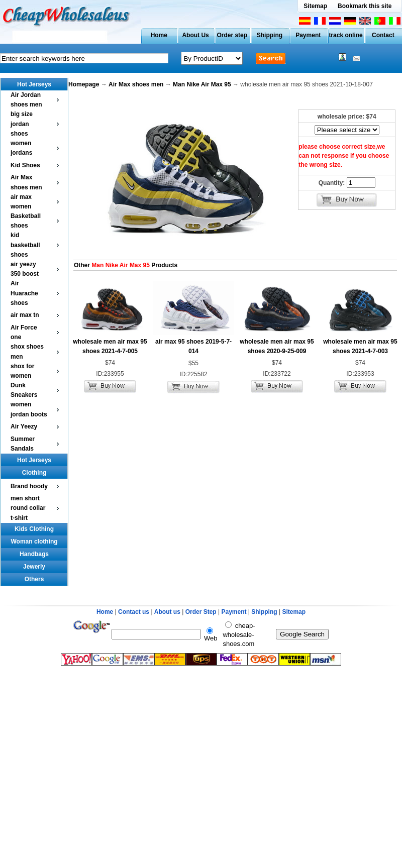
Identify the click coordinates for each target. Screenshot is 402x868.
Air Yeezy (24, 426)
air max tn (25, 315)
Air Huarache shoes (24, 293)
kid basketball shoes (25, 245)
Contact (383, 35)
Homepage (84, 84)
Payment (308, 35)
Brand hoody (29, 486)
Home (159, 35)
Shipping (270, 35)
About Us (195, 35)
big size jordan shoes (22, 124)
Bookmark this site (365, 6)
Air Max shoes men (136, 84)
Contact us (134, 612)
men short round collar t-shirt (28, 508)
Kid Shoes (25, 165)
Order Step (202, 612)
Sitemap (315, 6)
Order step (232, 35)
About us (167, 612)
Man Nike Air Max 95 (202, 84)
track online (345, 35)
